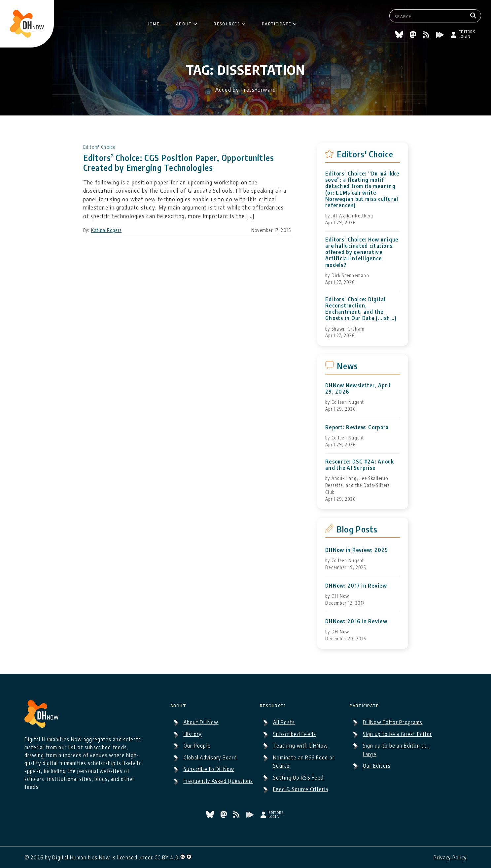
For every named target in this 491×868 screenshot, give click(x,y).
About (184, 23)
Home (153, 23)
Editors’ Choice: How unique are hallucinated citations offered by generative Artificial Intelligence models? (362, 252)
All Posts (284, 722)
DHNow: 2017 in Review (356, 586)
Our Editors (377, 766)
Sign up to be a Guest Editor (398, 734)
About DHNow (201, 722)
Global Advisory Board (210, 757)
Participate (277, 23)
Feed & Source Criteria (301, 789)
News (347, 366)
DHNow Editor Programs (393, 722)
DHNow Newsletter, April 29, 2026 (358, 389)
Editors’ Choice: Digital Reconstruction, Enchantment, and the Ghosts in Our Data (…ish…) (361, 309)
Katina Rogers (106, 230)
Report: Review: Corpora (357, 427)
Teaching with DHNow (300, 746)
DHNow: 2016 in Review (356, 621)
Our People (197, 746)
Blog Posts (357, 529)
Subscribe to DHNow (209, 769)
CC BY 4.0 (167, 857)
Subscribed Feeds (295, 734)
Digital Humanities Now (81, 857)
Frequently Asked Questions (218, 781)
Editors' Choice (99, 147)
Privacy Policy (450, 857)
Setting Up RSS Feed (298, 778)
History (193, 734)
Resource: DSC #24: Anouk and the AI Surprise (360, 465)
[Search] (474, 16)
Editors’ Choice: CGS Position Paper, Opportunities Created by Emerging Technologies (179, 163)
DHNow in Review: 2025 (357, 550)
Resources (227, 23)
